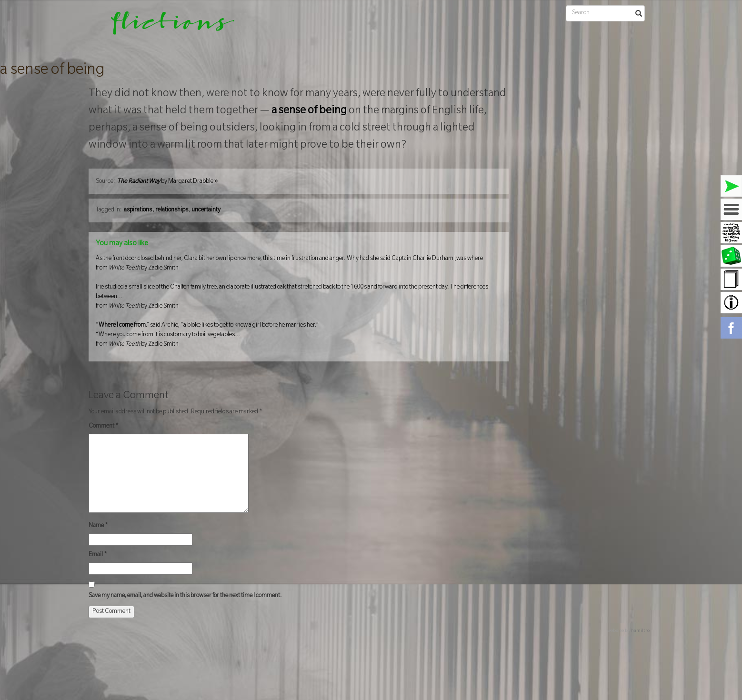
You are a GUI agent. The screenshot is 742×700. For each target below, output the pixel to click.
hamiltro (640, 631)
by (168, 182)
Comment (104, 427)
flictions (166, 26)
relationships (172, 210)
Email (98, 555)
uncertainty (206, 210)
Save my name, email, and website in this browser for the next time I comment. (185, 596)
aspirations (138, 210)
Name (98, 526)
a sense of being (52, 71)
